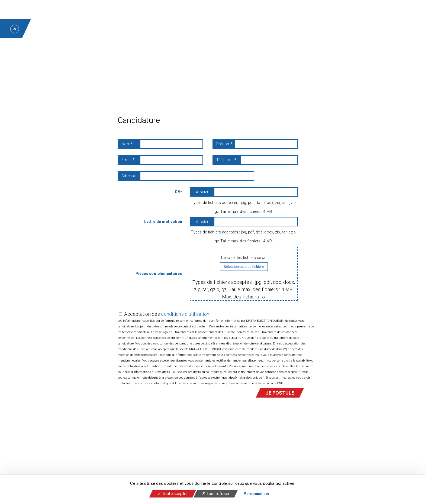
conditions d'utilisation (185, 314)
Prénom (224, 144)
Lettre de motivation (163, 222)
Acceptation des (167, 314)
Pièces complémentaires (159, 274)
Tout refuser (216, 494)
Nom (127, 144)
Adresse (129, 176)
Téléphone (226, 160)
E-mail (128, 160)
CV (178, 192)
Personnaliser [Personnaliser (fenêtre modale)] (257, 494)
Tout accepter (173, 494)
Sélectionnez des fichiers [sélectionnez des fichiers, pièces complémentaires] (244, 267)
